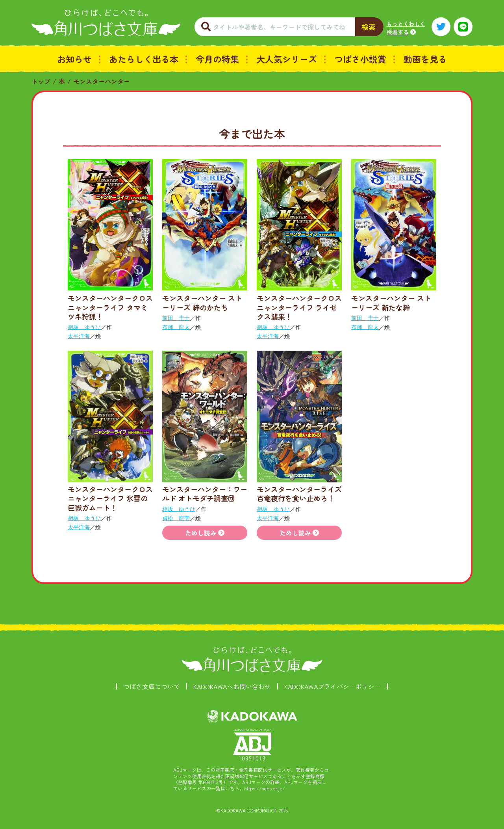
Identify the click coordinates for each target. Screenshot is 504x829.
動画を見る (425, 59)
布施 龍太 (176, 327)
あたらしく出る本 (144, 59)
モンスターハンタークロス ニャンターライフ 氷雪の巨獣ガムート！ (114, 498)
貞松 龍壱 (176, 518)
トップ (41, 81)
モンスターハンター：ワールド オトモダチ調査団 (205, 493)
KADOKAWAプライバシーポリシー (333, 686)
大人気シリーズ (287, 59)
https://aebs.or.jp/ (265, 788)
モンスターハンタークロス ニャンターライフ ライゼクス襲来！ (303, 307)
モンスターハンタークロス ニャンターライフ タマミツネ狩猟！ (114, 307)
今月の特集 (217, 59)
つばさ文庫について (152, 686)
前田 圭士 (176, 318)
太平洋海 (79, 336)
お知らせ (74, 59)
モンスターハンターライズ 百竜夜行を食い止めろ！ (299, 493)
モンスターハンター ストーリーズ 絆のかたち (202, 302)
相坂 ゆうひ (84, 327)
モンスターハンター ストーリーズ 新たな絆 (391, 302)
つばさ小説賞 (360, 59)
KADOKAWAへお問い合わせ (232, 686)
